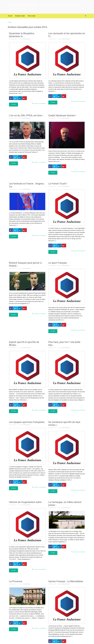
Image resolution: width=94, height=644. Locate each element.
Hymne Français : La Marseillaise (66, 581)
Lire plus (13, 104)
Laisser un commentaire (40, 103)
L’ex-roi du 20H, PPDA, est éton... (27, 115)
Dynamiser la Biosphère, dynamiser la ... (22, 35)
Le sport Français (58, 263)
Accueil (10, 22)
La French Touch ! (58, 184)
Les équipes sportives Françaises (27, 422)
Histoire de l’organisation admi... (26, 502)
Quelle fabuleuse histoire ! (62, 115)
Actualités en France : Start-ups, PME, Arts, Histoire (44, 5)
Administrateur (27, 39)
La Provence (16, 581)
